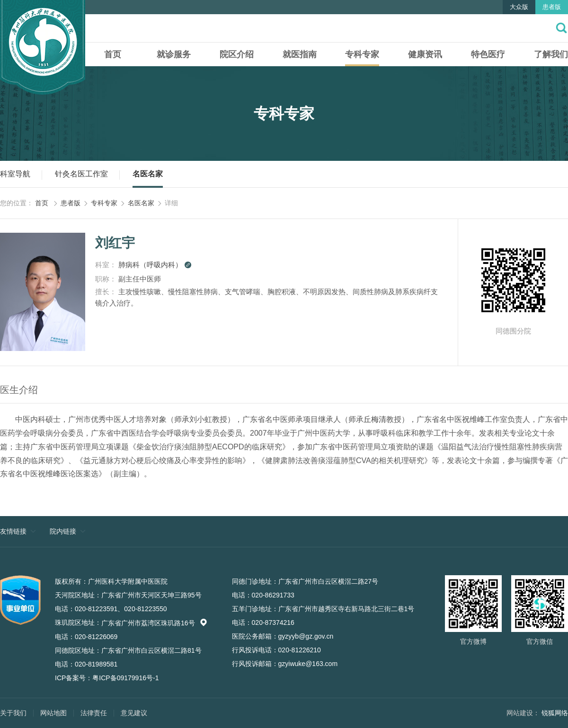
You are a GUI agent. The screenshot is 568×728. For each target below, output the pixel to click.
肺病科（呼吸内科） (155, 265)
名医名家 (148, 174)
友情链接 (13, 531)
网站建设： (523, 713)
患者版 (552, 7)
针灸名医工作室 (81, 174)
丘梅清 (375, 419)
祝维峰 (473, 419)
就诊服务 (174, 54)
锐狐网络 (555, 713)
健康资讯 (425, 54)
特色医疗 (488, 54)
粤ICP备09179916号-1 (125, 678)
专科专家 (362, 54)
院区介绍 (237, 54)
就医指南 (300, 54)
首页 (113, 54)
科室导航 (15, 174)
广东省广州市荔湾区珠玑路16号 (154, 623)
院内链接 (63, 531)
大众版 (519, 7)
